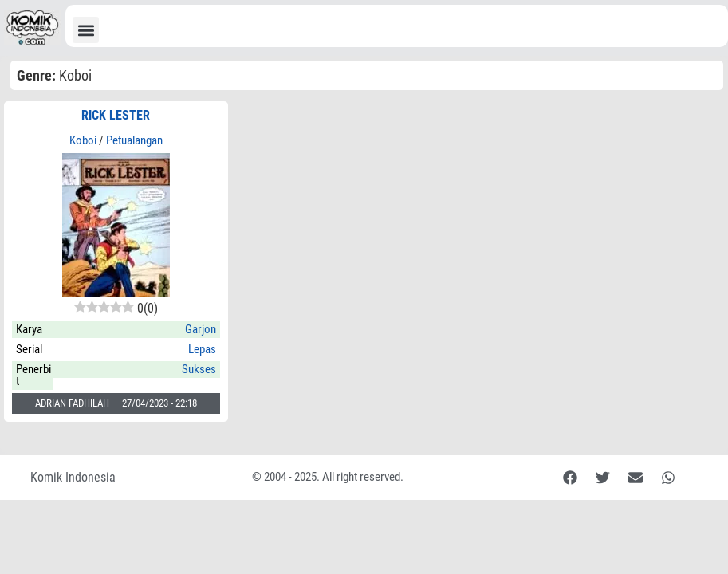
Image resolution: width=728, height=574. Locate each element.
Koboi (83, 140)
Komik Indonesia (73, 477)
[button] (86, 30)
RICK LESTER (116, 115)
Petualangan (134, 140)
